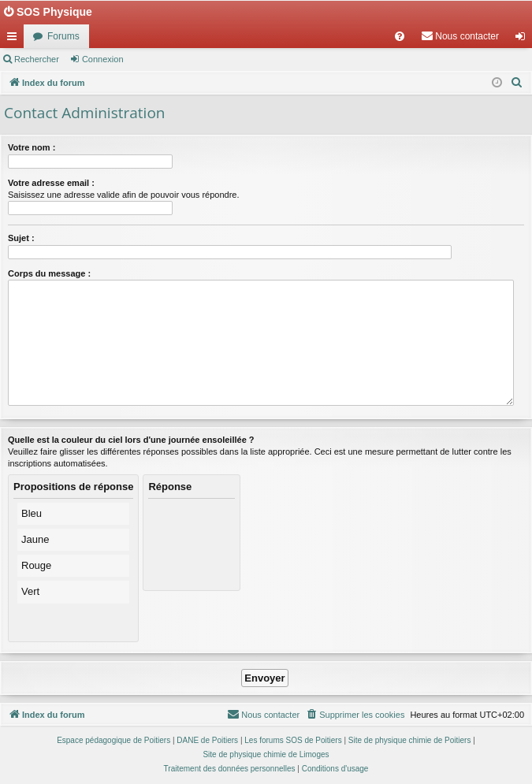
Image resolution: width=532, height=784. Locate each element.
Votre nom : (32, 147)
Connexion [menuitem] (524, 39)
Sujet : (21, 238)
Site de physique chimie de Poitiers (410, 740)
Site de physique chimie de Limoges (266, 754)
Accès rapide (15, 39)
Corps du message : (49, 273)
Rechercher (37, 59)
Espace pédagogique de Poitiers (113, 740)
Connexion (103, 59)
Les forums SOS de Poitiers (293, 740)
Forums (63, 36)
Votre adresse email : (51, 183)
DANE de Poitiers (207, 740)
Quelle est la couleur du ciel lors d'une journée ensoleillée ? (131, 440)
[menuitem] (400, 36)
